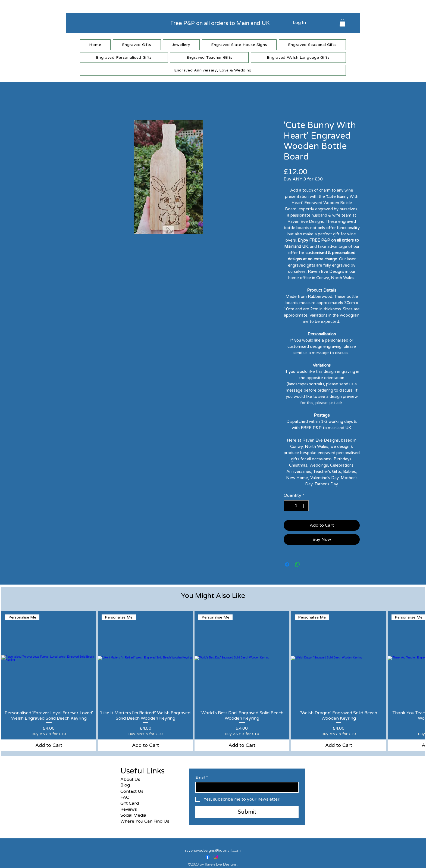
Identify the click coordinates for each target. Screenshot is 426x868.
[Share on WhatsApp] (297, 564)
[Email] (245, 787)
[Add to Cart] (49, 745)
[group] (213, 681)
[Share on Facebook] (287, 564)
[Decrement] (288, 506)
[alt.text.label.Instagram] (216, 857)
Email (202, 777)
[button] (342, 23)
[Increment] (304, 506)
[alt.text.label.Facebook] (208, 857)
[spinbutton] (296, 506)
